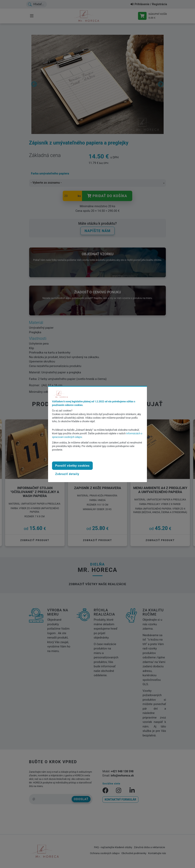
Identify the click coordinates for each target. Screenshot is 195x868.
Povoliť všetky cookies (72, 466)
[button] (67, 474)
